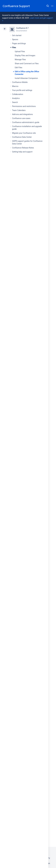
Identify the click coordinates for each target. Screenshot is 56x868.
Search (48, 6)
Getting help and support (22, 152)
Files (14, 47)
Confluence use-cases (21, 118)
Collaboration (18, 94)
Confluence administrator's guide (26, 122)
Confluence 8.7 (22, 28)
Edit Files (19, 68)
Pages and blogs (19, 43)
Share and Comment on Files (27, 64)
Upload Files (20, 51)
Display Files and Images (25, 55)
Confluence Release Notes (23, 148)
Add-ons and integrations (22, 114)
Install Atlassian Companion (26, 78)
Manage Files (20, 59)
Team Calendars (19, 110)
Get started (17, 35)
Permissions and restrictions (24, 106)
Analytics (16, 98)
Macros (15, 86)
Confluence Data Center (22, 137)
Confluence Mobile (20, 82)
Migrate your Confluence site (24, 133)
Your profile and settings (22, 90)
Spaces (15, 39)
